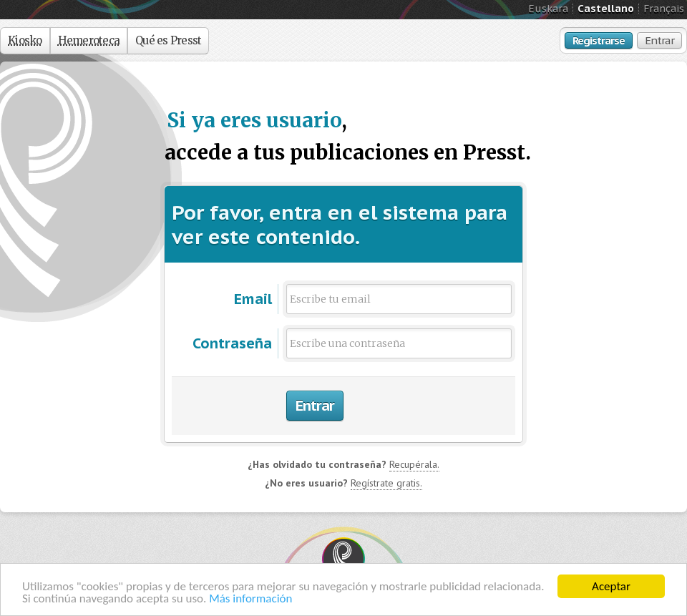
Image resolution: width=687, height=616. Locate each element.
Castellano (606, 9)
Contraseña (232, 343)
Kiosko (25, 40)
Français (664, 9)
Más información (250, 598)
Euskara (548, 9)
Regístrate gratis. (386, 483)
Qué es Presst (168, 40)
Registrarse (599, 40)
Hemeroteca (89, 40)
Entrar (659, 40)
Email (253, 299)
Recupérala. (414, 464)
